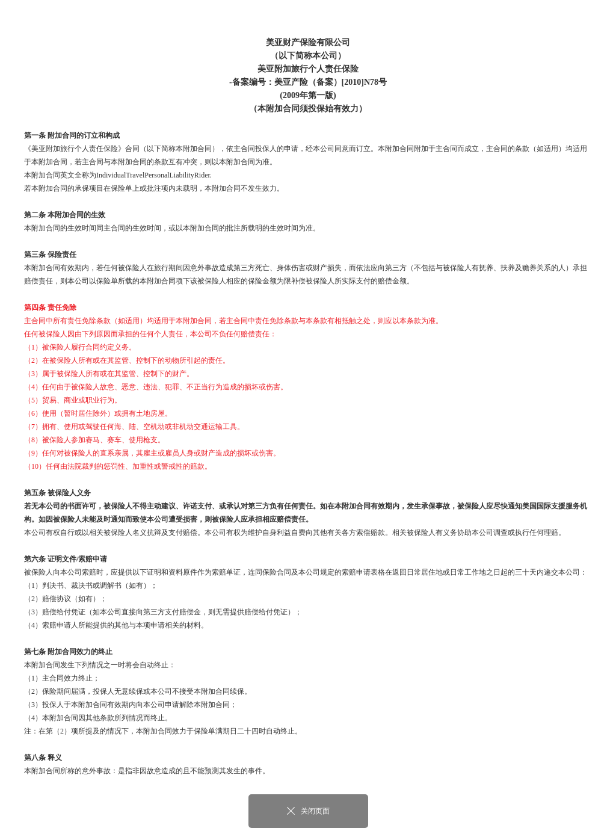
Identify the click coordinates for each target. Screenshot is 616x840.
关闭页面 (308, 811)
